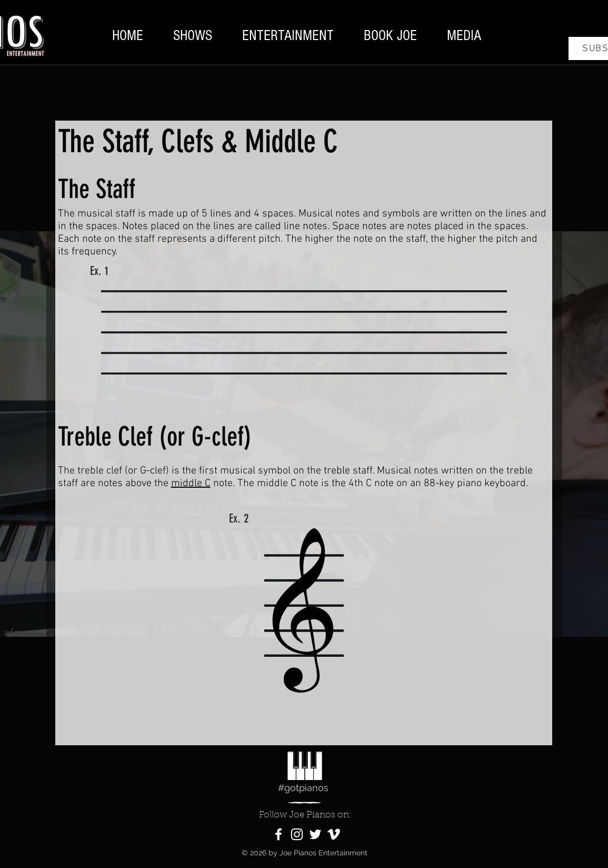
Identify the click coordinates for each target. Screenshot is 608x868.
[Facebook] (278, 834)
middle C (191, 484)
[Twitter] (315, 834)
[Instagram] (297, 834)
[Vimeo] (334, 834)
